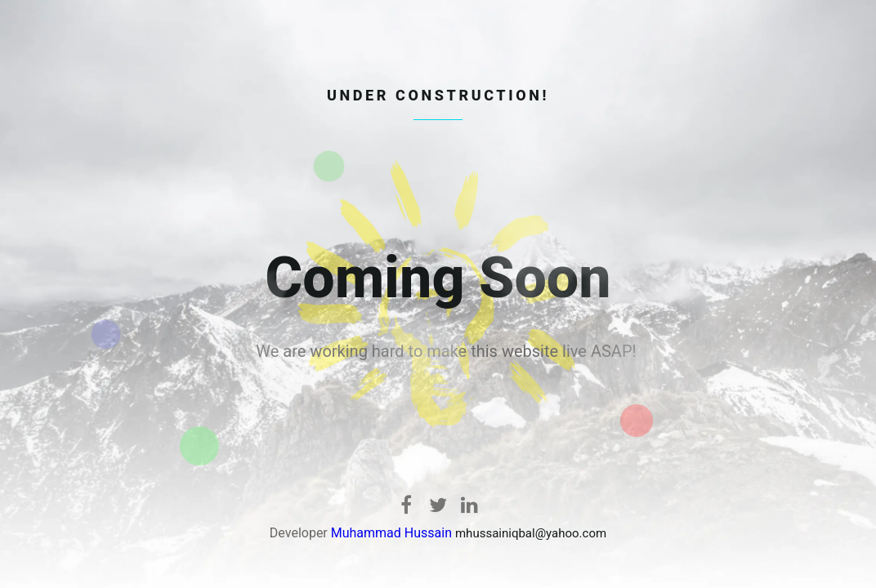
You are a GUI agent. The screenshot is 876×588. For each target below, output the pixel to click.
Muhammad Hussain (391, 533)
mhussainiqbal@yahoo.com (531, 533)
